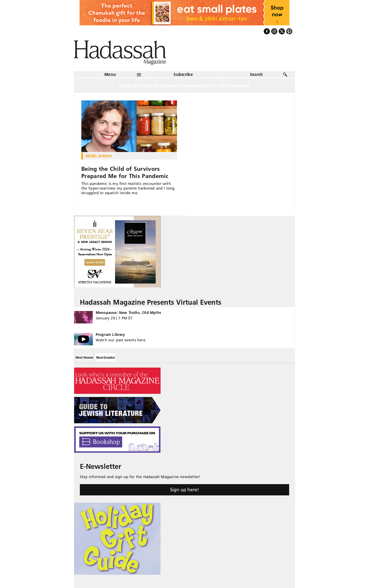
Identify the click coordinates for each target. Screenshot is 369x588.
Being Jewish (99, 156)
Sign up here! (184, 490)
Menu (110, 74)
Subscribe (183, 74)
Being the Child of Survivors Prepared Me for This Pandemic (125, 172)
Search (257, 74)
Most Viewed (84, 357)
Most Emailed (105, 357)
